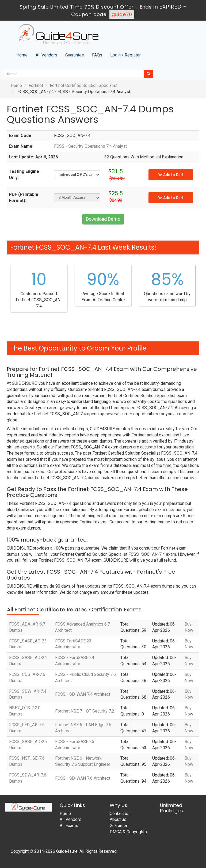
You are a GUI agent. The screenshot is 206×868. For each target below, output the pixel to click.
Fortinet (36, 85)
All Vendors (46, 55)
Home (22, 55)
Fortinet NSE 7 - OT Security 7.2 (85, 711)
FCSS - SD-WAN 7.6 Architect (83, 778)
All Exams (69, 826)
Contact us (120, 814)
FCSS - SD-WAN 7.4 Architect (83, 694)
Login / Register (125, 55)
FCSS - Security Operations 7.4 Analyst (90, 146)
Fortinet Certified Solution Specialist (84, 85)
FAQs (97, 55)
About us (118, 819)
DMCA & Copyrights (128, 832)
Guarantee (75, 55)
